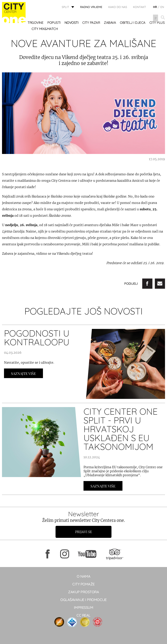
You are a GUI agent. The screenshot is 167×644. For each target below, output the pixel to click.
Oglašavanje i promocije (83, 600)
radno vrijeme (91, 7)
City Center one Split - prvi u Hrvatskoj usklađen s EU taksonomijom (121, 429)
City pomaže (83, 584)
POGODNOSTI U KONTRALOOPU (37, 338)
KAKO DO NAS (118, 7)
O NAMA (83, 576)
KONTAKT (140, 7)
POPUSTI (54, 23)
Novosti (72, 23)
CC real (83, 615)
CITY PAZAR (91, 23)
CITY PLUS (40, 29)
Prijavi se (83, 532)
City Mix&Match (64, 29)
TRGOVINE (36, 23)
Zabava (110, 23)
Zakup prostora (83, 592)
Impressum (84, 608)
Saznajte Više (23, 373)
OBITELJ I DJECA (133, 23)
